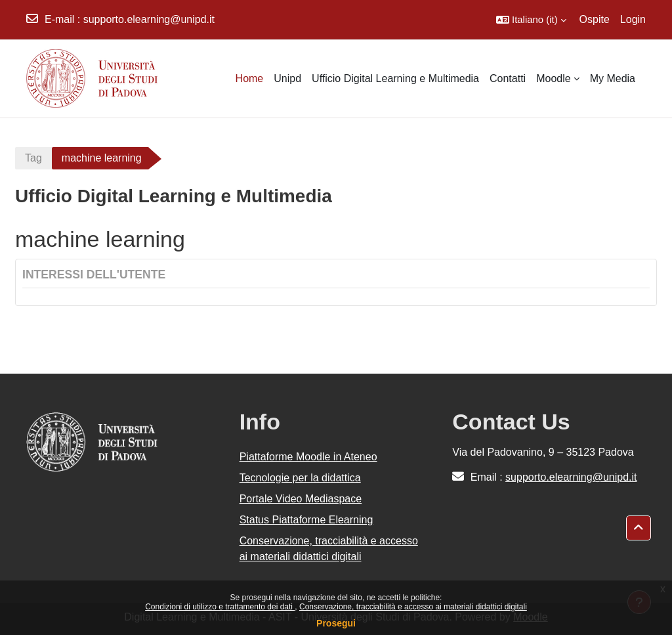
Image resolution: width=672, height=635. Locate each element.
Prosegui (336, 623)
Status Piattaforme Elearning (306, 520)
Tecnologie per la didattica (300, 478)
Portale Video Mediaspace (301, 499)
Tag (33, 158)
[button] (531, 20)
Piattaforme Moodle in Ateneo (308, 457)
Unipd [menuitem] (287, 78)
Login (633, 19)
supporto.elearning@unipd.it (149, 19)
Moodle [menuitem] (553, 78)
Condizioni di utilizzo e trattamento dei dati (220, 607)
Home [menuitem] (250, 78)
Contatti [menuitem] (508, 78)
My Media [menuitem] (613, 78)
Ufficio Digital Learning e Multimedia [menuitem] (395, 78)
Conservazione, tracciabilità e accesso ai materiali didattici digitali (413, 607)
